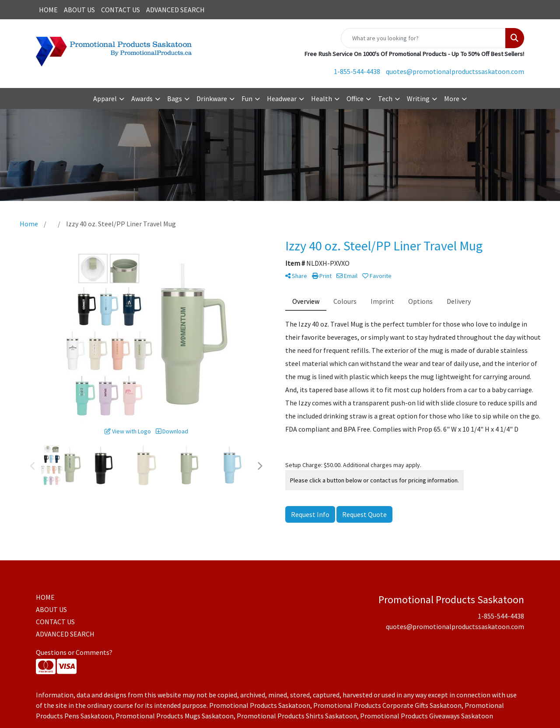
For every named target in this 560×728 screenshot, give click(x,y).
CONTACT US (121, 10)
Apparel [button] (105, 98)
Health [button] (322, 98)
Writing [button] (418, 98)
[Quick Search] (423, 38)
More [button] (452, 98)
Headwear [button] (282, 98)
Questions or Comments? (74, 652)
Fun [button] (247, 98)
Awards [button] (142, 98)
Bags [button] (175, 98)
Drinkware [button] (212, 98)
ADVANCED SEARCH (175, 10)
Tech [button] (385, 98)
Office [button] (355, 98)
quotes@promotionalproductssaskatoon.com (455, 71)
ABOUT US (79, 10)
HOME (48, 10)
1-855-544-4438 (357, 71)
